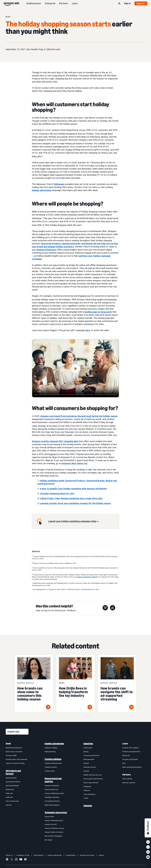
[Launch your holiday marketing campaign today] (73, 521)
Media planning (50, 752)
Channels (88, 806)
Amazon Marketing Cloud (54, 820)
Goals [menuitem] (8, 744)
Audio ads (9, 797)
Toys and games (90, 794)
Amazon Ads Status (87, 855)
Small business (34, 3)
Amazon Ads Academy (131, 748)
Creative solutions (53, 759)
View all (9, 805)
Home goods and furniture (93, 779)
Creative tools (50, 771)
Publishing (87, 786)
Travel (86, 798)
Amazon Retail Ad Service (54, 832)
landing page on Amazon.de (98, 312)
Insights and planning (54, 744)
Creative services (51, 767)
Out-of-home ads (12, 801)
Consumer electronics (91, 755)
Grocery (86, 771)
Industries (88, 744)
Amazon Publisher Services (54, 828)
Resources (126, 755)
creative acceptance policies (86, 577)
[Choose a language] (17, 732)
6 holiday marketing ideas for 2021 (57, 493)
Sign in (127, 3)
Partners (64, 3)
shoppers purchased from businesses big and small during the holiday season (79, 416)
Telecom (87, 790)
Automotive (88, 748)
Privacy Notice (38, 855)
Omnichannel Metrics (52, 801)
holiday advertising (42, 190)
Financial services (90, 767)
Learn (75, 3)
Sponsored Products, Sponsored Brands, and (63, 243)
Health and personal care (93, 775)
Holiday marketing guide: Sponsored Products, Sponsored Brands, (73, 481)
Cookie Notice (71, 855)
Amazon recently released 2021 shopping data (55, 441)
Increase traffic (11, 755)
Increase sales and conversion (17, 759)
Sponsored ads (11, 778)
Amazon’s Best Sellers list (74, 463)
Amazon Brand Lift (51, 789)
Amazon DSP (49, 817)
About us (9, 855)
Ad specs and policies (130, 759)
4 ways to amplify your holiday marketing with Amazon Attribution (73, 489)
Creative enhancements (53, 763)
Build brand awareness (14, 748)
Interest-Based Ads (55, 855)
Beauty (86, 752)
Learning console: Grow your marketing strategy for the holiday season (75, 503)
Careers (101, 855)
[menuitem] (17, 792)
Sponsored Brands (12, 785)
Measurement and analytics (53, 780)
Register (141, 3)
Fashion (86, 763)
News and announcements (132, 767)
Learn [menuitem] (125, 744)
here (88, 330)
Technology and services (56, 812)
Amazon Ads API (51, 824)
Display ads (10, 789)
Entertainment (89, 759)
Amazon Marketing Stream (54, 793)
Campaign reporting (52, 797)
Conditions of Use (23, 855)
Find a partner (127, 779)
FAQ (124, 763)
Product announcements (131, 752)
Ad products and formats (13, 772)
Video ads (9, 793)
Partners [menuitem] (127, 775)
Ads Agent (48, 840)
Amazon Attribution (46, 250)
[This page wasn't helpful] (105, 608)
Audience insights (51, 748)
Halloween (59, 184)
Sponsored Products (13, 782)
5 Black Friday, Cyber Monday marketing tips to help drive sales (71, 498)
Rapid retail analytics (52, 805)
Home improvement (91, 783)
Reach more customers (14, 752)
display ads (91, 243)
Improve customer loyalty (15, 763)
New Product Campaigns (53, 836)
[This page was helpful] (113, 608)
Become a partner (129, 783)
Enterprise (50, 3)
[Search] (119, 4)
